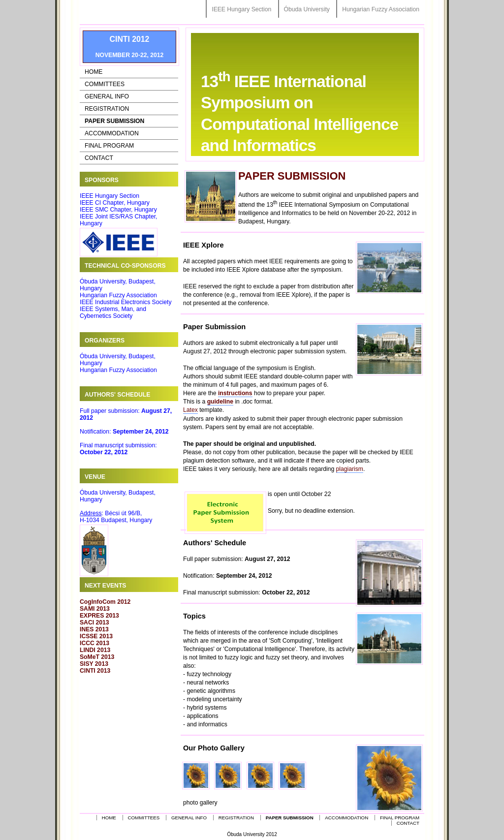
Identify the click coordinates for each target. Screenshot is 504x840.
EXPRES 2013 (99, 616)
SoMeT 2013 (97, 657)
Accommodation (112, 133)
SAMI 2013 (95, 609)
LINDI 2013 (95, 650)
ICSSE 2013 (96, 636)
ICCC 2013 (94, 643)
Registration (107, 109)
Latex (190, 410)
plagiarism (350, 469)
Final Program (109, 146)
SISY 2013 (94, 664)
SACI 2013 (94, 622)
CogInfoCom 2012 (105, 602)
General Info (107, 96)
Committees (105, 84)
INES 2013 (94, 629)
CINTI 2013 (95, 671)
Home (94, 72)
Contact (99, 158)
